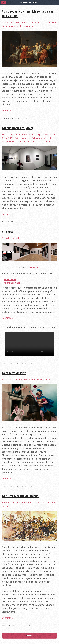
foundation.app (12, 283)
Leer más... (8, 110)
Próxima (29, 636)
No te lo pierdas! (10, 238)
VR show (8, 232)
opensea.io (10, 279)
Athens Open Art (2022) (17, 128)
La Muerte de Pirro (14, 373)
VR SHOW (34, 267)
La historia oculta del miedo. (21, 496)
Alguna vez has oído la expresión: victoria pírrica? (27, 379)
